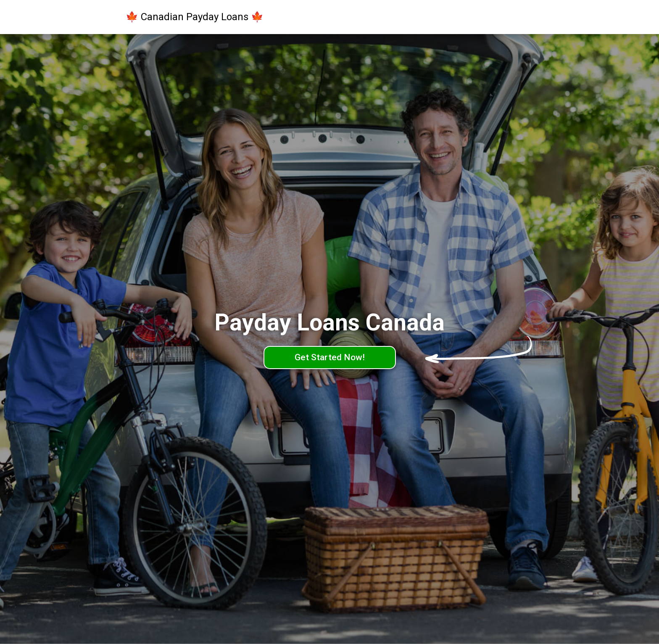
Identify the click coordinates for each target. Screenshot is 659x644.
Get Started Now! (330, 357)
